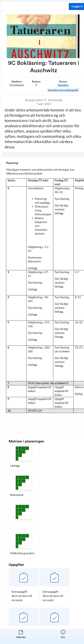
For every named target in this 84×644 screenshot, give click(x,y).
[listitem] (21, 636)
